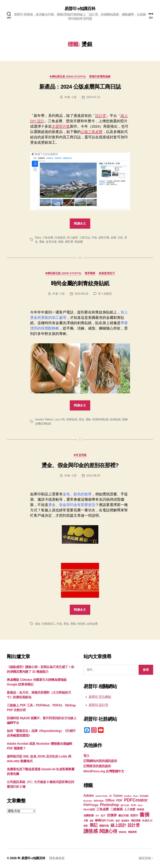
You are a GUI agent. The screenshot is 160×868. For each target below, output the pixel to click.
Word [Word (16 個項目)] (140, 805)
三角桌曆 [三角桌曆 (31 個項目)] (103, 809)
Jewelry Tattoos (44, 419)
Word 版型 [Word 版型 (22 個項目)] (89, 809)
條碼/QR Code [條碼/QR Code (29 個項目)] (104, 820)
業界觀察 (90, 273)
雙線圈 (79, 242)
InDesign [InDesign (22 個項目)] (99, 801)
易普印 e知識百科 (80, 9)
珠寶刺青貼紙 (100, 419)
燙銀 (42, 242)
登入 (87, 756)
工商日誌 (85, 238)
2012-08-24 (93, 476)
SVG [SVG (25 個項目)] (133, 805)
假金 (38, 624)
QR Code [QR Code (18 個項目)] (125, 805)
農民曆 (69, 242)
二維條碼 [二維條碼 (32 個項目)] (117, 809)
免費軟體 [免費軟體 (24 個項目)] (89, 815)
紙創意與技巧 (107, 273)
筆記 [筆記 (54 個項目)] (94, 825)
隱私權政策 (57, 858)
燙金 (81, 419)
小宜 (74, 97)
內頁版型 (60, 238)
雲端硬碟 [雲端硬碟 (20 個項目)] (132, 832)
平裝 (94, 238)
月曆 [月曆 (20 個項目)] (86, 821)
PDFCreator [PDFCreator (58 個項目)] (136, 800)
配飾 (125, 419)
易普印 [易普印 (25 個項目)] (134, 815)
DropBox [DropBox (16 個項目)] (128, 796)
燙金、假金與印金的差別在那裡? (80, 465)
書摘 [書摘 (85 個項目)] (144, 815)
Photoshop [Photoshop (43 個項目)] (109, 805)
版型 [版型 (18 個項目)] (118, 821)
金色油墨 (92, 624)
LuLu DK (60, 419)
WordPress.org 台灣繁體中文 (104, 771)
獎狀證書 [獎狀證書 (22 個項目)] (136, 821)
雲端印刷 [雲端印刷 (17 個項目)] (123, 832)
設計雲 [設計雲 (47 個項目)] (134, 825)
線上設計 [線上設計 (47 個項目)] (118, 825)
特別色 (81, 624)
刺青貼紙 (72, 419)
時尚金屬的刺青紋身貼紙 (80, 283)
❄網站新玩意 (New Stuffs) (68, 76)
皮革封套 (51, 242)
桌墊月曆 (104, 238)
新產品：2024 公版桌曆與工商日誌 (80, 87)
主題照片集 (61, 126)
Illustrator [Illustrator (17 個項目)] (88, 801)
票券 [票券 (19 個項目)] (86, 826)
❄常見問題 (80, 455)
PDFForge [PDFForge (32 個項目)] (91, 805)
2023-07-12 (93, 97)
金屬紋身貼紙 (43, 424)
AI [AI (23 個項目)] (110, 796)
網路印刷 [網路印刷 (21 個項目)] (104, 826)
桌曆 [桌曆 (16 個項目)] (91, 821)
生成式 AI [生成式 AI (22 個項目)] (147, 821)
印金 (59, 624)
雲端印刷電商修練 (100, 76)
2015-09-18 (81, 294)
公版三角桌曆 (92, 132)
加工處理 (72, 238)
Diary (38, 238)
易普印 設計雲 (98, 705)
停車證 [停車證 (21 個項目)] (140, 810)
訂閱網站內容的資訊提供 (100, 761)
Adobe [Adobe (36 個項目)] (89, 795)
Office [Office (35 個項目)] (110, 800)
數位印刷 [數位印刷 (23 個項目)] (124, 815)
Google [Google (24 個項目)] (144, 796)
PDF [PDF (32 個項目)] (119, 800)
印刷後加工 (48, 624)
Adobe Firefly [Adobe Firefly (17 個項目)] (101, 796)
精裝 (61, 242)
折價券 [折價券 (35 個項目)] (112, 815)
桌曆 (113, 238)
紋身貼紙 (115, 419)
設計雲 (101, 116)
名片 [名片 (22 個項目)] (103, 815)
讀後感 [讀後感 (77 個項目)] (91, 831)
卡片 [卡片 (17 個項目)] (97, 816)
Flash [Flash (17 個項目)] (136, 796)
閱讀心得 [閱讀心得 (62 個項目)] (108, 831)
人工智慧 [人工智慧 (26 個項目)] (130, 809)
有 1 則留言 (105, 294)
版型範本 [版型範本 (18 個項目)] (125, 821)
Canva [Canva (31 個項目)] (118, 796)
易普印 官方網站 (100, 697)
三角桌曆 (48, 238)
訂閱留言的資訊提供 (97, 766)
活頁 (120, 238)
